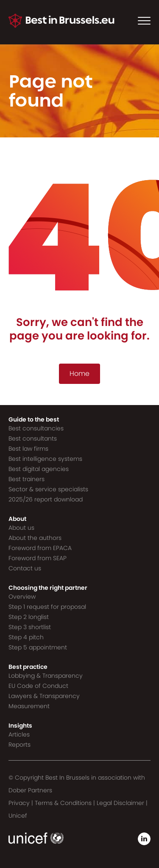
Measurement (29, 706)
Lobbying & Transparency (46, 676)
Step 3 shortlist (30, 627)
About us (21, 528)
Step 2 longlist (29, 617)
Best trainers (26, 479)
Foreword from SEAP (38, 558)
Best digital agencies (39, 469)
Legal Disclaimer (120, 803)
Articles (19, 734)
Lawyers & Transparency (44, 696)
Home (79, 374)
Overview (22, 597)
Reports (20, 745)
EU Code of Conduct (38, 686)
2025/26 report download (46, 499)
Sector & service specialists (48, 489)
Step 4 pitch (26, 637)
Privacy (19, 803)
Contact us (25, 568)
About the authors (35, 538)
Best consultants (33, 438)
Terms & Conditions (63, 803)
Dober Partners (30, 790)
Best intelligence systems (45, 459)
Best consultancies (36, 428)
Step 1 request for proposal (47, 607)
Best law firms (28, 449)
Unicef (18, 816)
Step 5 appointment (38, 647)
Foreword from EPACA (40, 548)
